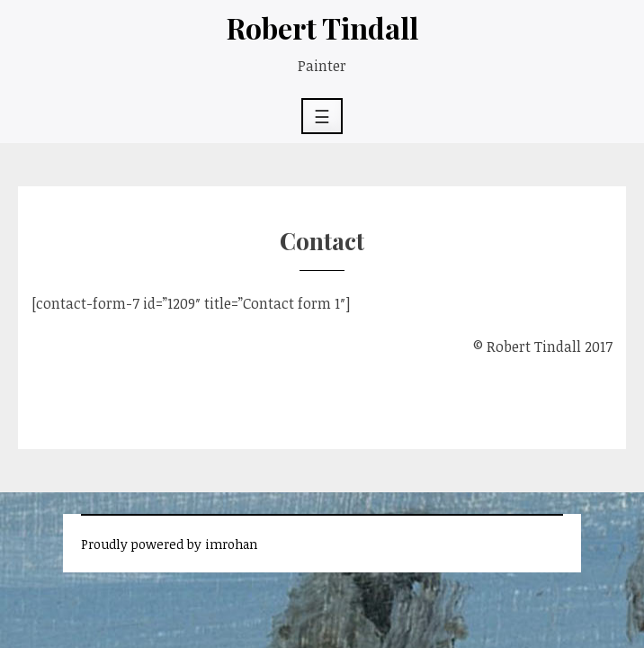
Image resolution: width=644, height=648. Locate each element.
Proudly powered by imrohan (169, 544)
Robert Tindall (322, 27)
